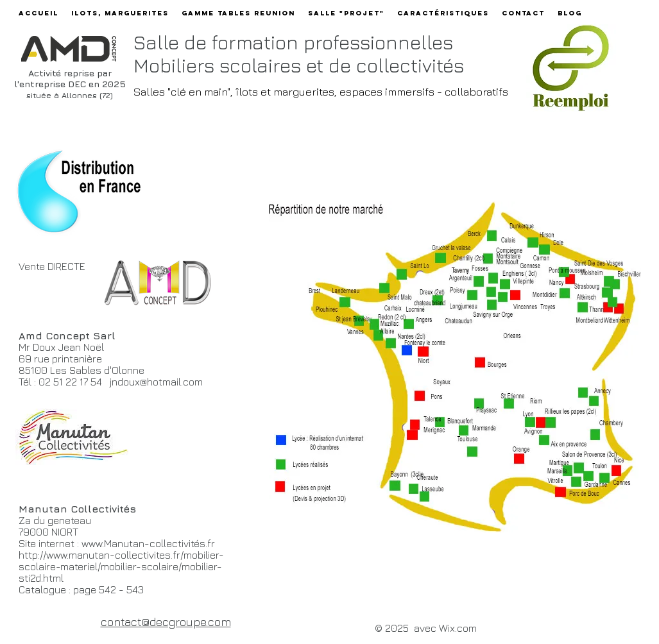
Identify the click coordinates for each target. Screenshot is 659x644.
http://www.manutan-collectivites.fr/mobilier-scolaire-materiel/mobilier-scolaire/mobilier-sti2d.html (121, 566)
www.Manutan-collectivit (138, 543)
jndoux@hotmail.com (156, 382)
